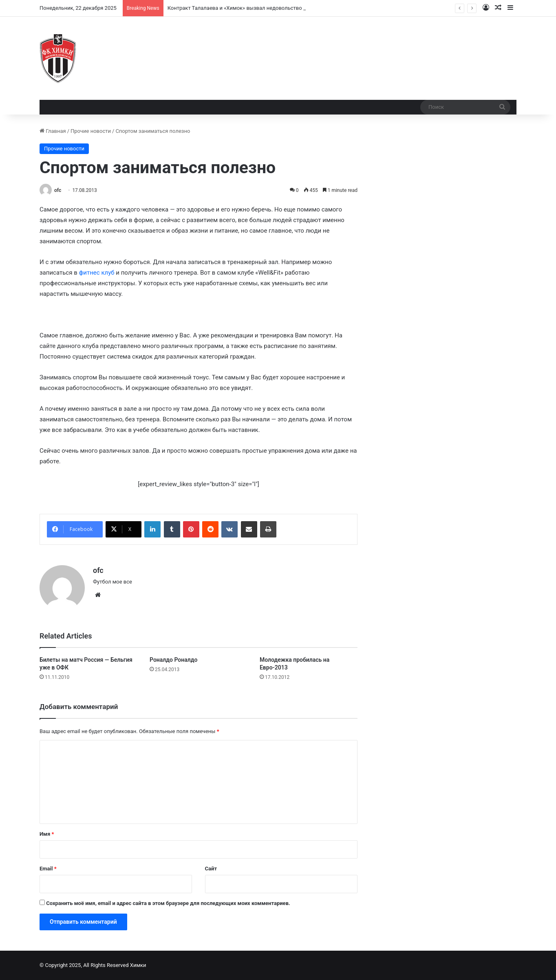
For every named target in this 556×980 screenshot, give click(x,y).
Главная (53, 131)
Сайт (211, 869)
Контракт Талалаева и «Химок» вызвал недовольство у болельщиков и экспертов (270, 8)
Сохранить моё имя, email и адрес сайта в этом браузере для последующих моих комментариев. (168, 903)
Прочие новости (91, 131)
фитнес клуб (96, 273)
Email (48, 869)
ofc (58, 190)
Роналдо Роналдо (173, 660)
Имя (47, 834)
